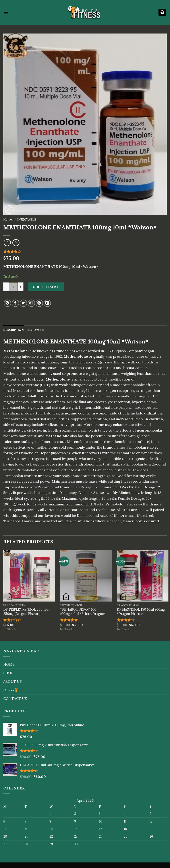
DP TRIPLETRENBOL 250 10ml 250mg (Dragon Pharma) (27, 612)
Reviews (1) (35, 330)
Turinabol (12, 521)
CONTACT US (15, 698)
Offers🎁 (11, 690)
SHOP (8, 673)
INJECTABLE (27, 219)
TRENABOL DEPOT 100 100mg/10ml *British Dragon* (83, 612)
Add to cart (46, 287)
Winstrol (50, 521)
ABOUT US (13, 681)
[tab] (14, 330)
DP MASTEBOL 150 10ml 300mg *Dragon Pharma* (141, 612)
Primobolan (133, 464)
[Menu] (6, 12)
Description (14, 330)
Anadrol (107, 515)
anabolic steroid (116, 470)
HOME (9, 664)
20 (103, 498)
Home (8, 219)
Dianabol (84, 515)
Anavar (27, 521)
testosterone (15, 396)
